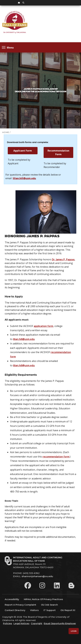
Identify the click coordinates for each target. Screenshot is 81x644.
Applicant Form (23, 151)
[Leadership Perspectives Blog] (71, 585)
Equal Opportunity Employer (60, 623)
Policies (8, 623)
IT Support (50, 610)
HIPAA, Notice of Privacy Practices (43, 599)
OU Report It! (68, 610)
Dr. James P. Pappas (63, 259)
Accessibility (12, 599)
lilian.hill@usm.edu (24, 178)
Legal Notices (21, 623)
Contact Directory (15, 610)
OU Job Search (49, 605)
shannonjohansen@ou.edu (37, 576)
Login (74, 631)
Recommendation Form (58, 152)
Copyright (37, 623)
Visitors (34, 610)
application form (43, 326)
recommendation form (56, 457)
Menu (8, 47)
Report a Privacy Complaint (20, 605)
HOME (6, 132)
